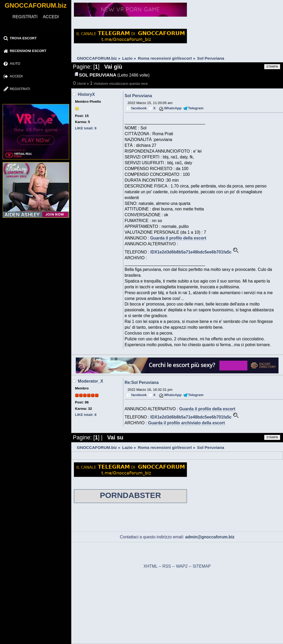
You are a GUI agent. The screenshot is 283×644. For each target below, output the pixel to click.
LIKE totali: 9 (86, 128)
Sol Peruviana (138, 96)
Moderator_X (91, 381)
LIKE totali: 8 (86, 415)
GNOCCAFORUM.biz (36, 5)
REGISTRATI (25, 17)
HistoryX (86, 94)
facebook (139, 108)
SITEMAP (202, 566)
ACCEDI (51, 17)
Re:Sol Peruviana (142, 382)
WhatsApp (173, 108)
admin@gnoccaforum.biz (210, 537)
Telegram (196, 108)
